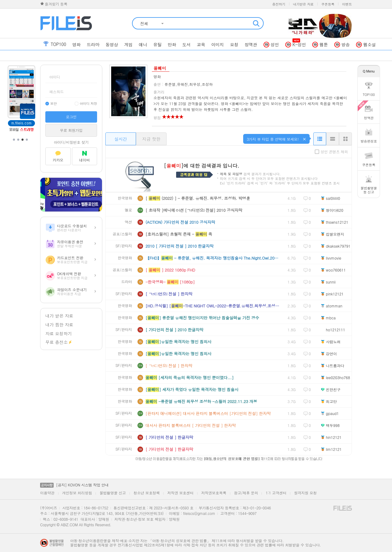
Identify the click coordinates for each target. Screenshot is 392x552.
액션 (128, 222)
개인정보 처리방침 (77, 493)
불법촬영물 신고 (113, 493)
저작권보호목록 (214, 493)
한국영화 (125, 198)
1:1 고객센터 (276, 493)
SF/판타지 (124, 246)
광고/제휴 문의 (246, 493)
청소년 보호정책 (147, 493)
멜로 (128, 210)
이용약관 (47, 493)
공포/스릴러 (122, 234)
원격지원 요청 (305, 493)
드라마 (127, 282)
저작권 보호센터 (180, 493)
